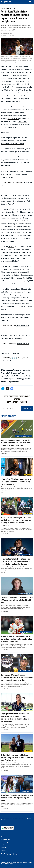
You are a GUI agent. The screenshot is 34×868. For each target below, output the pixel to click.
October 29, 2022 (23, 344)
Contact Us (4, 851)
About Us (3, 836)
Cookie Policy (4, 845)
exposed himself (13, 118)
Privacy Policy (4, 842)
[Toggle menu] (31, 2)
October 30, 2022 (23, 326)
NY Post (11, 246)
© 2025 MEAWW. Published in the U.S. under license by (15, 818)
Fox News (4, 284)
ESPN (3, 81)
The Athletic (22, 121)
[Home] (6, 2)
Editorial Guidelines (6, 839)
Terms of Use (4, 848)
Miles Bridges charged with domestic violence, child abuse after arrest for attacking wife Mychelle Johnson (14, 141)
